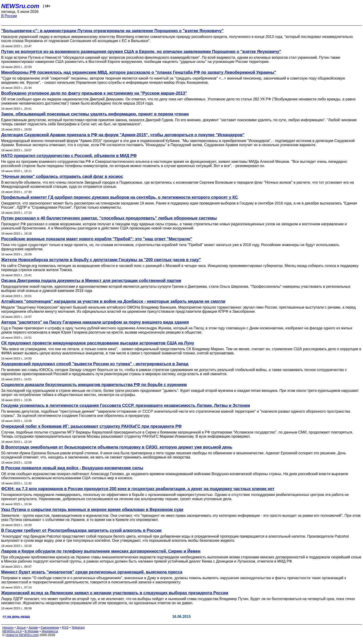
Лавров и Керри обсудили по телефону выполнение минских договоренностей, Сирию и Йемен (101, 551)
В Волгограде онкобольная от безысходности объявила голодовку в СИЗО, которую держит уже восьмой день (117, 447)
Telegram (78, 628)
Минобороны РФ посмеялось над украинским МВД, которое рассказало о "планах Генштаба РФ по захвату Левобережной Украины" (139, 72)
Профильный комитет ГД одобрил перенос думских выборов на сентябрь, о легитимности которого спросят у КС (120, 197)
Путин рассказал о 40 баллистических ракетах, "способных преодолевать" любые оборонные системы (109, 218)
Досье (21, 628)
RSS (65, 628)
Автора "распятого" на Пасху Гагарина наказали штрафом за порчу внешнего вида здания (95, 322)
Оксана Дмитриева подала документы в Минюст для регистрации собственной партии (91, 281)
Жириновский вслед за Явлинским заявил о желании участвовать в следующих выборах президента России (115, 593)
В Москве (32, 631)
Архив (33, 628)
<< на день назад (16, 616)
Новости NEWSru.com (22, 635)
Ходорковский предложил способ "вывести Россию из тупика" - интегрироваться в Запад (95, 364)
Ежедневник (50, 628)
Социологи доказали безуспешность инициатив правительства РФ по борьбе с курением (94, 385)
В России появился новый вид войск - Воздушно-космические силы (72, 468)
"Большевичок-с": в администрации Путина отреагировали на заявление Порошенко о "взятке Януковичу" (112, 31)
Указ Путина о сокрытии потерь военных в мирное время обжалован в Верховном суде (92, 510)
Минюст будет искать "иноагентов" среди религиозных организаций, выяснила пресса (92, 572)
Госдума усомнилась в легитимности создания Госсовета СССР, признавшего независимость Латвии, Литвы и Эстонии (126, 406)
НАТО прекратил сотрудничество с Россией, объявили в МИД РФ (69, 156)
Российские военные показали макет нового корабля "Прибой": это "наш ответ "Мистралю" (97, 239)
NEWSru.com (20, 6)
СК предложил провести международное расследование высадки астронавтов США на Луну (98, 343)
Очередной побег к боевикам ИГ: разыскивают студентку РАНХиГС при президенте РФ (91, 426)
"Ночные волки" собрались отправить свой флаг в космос (62, 176)
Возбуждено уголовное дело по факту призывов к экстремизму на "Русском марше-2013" (94, 93)
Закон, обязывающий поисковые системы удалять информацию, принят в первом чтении (95, 114)
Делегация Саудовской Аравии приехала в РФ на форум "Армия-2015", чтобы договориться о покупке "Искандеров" (123, 135)
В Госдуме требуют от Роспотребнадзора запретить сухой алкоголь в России (81, 530)
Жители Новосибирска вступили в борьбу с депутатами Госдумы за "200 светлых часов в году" (101, 260)
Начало (8, 628)
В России (9, 16)
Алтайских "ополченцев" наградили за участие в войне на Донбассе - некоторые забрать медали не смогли (113, 301)
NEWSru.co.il (12, 631)
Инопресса (50, 631)
